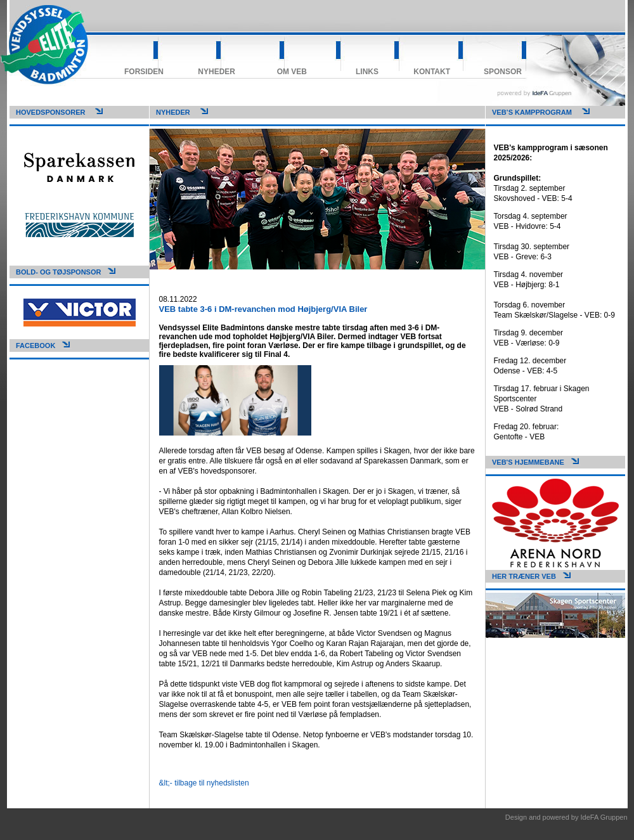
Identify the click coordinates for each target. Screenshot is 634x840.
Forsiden (144, 72)
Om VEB (292, 72)
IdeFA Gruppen (604, 817)
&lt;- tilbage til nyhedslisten (204, 783)
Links (367, 72)
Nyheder (217, 72)
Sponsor (503, 72)
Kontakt (432, 72)
